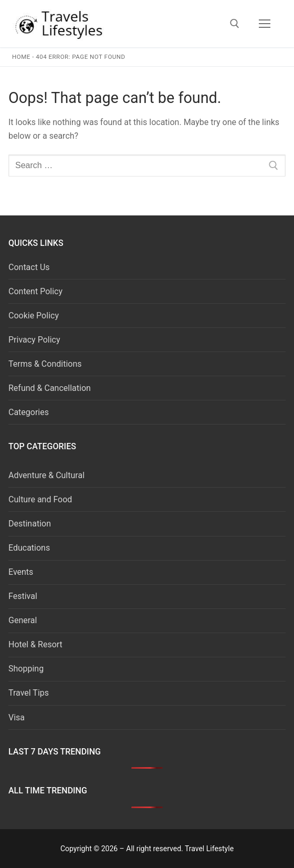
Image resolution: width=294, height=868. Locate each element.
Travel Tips (29, 693)
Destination (30, 524)
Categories (29, 412)
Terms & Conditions (45, 364)
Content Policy (35, 291)
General (23, 620)
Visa (17, 717)
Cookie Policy (34, 316)
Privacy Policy (34, 340)
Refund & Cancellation (50, 388)
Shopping (26, 669)
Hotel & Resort (35, 644)
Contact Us (29, 267)
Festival (23, 596)
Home (21, 57)
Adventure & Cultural (46, 475)
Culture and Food (40, 499)
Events (21, 572)
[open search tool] (235, 24)
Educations (29, 548)
